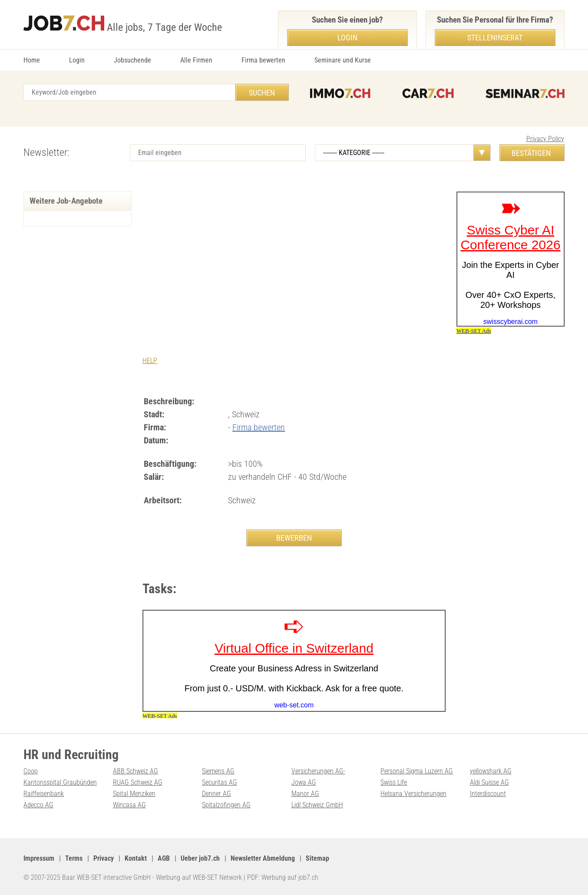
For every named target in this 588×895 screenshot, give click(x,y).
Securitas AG (220, 782)
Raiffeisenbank (44, 794)
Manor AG (305, 794)
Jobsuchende (132, 60)
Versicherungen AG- (318, 771)
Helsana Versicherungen (413, 794)
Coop (31, 771)
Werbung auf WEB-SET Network (199, 877)
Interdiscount (488, 794)
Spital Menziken (134, 794)
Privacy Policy (545, 139)
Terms (74, 858)
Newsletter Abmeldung (263, 858)
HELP (150, 361)
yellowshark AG (491, 771)
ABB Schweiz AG (135, 771)
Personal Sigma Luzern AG (417, 771)
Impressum (39, 858)
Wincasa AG (129, 805)
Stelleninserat (495, 38)
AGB (164, 858)
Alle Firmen (196, 60)
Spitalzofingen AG (226, 805)
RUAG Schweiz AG (138, 782)
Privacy (104, 858)
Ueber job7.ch (200, 858)
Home (32, 60)
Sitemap (317, 858)
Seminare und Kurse (343, 60)
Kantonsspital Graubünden (60, 782)
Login (77, 60)
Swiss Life (394, 782)
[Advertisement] (294, 257)
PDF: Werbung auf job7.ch (283, 877)
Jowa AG (304, 782)
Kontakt (136, 858)
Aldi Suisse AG (489, 782)
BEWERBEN (294, 538)
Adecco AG (38, 805)
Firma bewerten (263, 60)
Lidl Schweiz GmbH (317, 805)
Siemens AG (218, 771)
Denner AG (216, 794)
